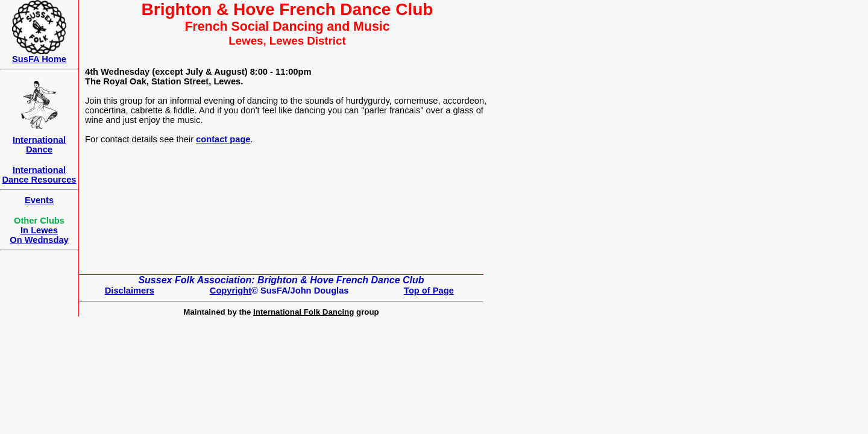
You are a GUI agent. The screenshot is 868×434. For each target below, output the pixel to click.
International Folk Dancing (303, 312)
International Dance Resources (39, 175)
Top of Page (429, 291)
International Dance (39, 145)
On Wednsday (39, 240)
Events (39, 200)
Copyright (231, 291)
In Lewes (39, 230)
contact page (223, 139)
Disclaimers (130, 291)
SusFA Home (39, 59)
